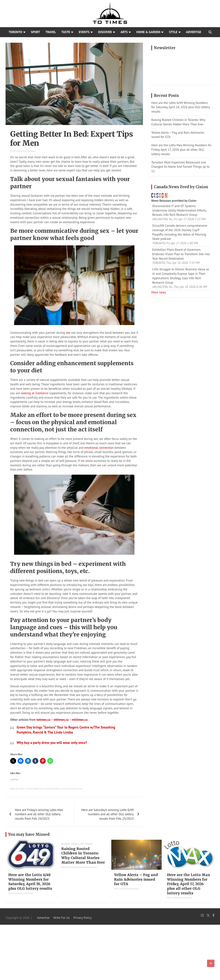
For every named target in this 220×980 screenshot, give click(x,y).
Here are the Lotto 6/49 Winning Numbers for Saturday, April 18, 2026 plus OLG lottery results (181, 107)
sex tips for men (75, 789)
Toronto (15, 32)
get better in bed (24, 789)
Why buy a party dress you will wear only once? (52, 743)
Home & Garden (148, 32)
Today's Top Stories (82, 844)
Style (173, 32)
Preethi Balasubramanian (85, 867)
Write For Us (62, 918)
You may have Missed (29, 834)
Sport (35, 32)
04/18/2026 (14, 893)
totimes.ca (43, 720)
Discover (105, 32)
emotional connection (99, 448)
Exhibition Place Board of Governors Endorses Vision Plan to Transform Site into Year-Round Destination (181, 254)
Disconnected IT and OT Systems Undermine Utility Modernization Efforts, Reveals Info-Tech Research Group (179, 210)
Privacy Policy (83, 918)
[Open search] (210, 32)
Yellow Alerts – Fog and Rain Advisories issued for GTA (136, 879)
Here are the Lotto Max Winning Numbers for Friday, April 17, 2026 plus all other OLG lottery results (181, 150)
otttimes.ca (61, 720)
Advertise (194, 32)
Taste (66, 32)
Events (84, 32)
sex (68, 333)
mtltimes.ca (80, 720)
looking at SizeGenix (35, 393)
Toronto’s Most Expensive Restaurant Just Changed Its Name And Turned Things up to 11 (180, 167)
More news (159, 292)
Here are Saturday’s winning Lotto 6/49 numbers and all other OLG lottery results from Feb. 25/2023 (107, 814)
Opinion (66, 844)
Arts (124, 32)
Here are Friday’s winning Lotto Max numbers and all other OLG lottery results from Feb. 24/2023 (39, 814)
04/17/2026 (120, 889)
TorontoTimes (29, 151)
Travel (51, 32)
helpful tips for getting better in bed (49, 789)
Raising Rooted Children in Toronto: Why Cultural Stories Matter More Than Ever (178, 122)
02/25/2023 (16, 151)
